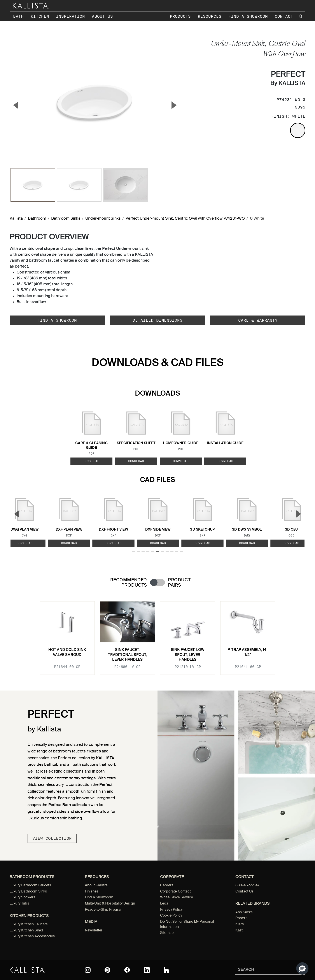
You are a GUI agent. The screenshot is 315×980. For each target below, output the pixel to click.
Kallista (16, 219)
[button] (302, 968)
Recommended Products (129, 583)
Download (91, 461)
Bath (18, 16)
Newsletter (94, 931)
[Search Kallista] (264, 970)
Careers (167, 885)
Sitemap (167, 933)
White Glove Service (177, 898)
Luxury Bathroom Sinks (28, 892)
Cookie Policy (171, 916)
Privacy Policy (171, 910)
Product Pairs (179, 583)
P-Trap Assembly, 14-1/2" (248, 652)
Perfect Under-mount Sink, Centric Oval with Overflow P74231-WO (185, 219)
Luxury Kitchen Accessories (32, 936)
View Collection (52, 838)
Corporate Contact (175, 892)
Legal (165, 904)
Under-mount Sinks (103, 219)
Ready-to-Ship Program (104, 910)
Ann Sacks (244, 912)
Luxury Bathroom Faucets (30, 885)
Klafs (240, 924)
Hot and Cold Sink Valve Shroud (67, 652)
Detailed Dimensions (157, 320)
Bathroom (37, 219)
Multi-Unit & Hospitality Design (110, 904)
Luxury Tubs (19, 904)
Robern (241, 918)
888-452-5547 (247, 885)
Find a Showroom (248, 16)
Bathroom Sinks (66, 219)
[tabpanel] (157, 635)
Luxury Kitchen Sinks (26, 931)
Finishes (92, 892)
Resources (210, 16)
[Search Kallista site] (301, 16)
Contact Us (245, 892)
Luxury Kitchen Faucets (29, 924)
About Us (102, 16)
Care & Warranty (258, 320)
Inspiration (70, 16)
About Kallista (96, 885)
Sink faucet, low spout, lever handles (188, 655)
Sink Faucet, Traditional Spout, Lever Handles (127, 655)
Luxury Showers (22, 898)
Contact (284, 16)
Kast (239, 931)
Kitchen (40, 16)
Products (180, 16)
